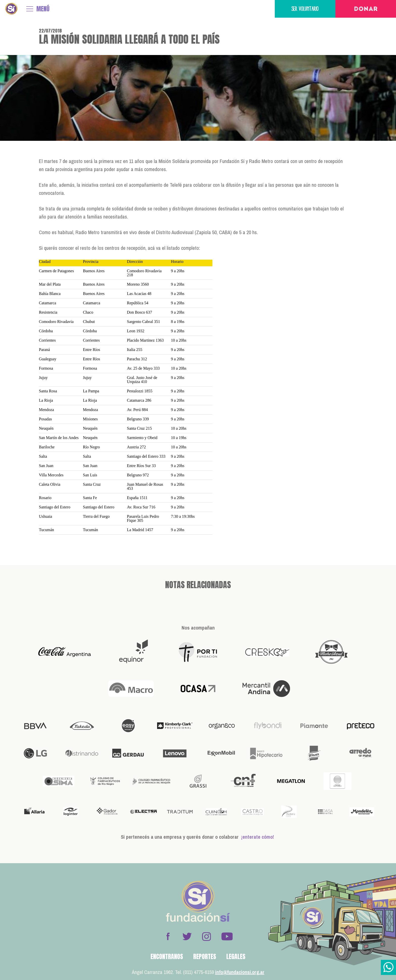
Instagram (206, 936)
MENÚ (43, 9)
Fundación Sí (11, 9)
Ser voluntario (305, 9)
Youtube (227, 936)
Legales (236, 957)
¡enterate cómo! (258, 837)
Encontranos (167, 957)
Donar (366, 9)
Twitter (187, 936)
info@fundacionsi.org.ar (240, 972)
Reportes (205, 957)
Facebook (168, 936)
